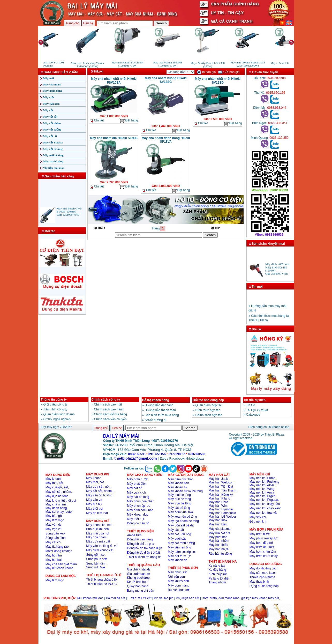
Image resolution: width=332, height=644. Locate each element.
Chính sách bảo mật (108, 404)
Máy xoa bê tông (53, 161)
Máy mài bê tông (53, 155)
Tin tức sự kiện (255, 400)
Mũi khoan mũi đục (90, 598)
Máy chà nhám (52, 84)
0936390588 (197, 454)
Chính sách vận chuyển (110, 419)
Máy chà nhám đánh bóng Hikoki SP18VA (166, 140)
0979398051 (177, 454)
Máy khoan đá (178, 560)
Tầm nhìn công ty (55, 409)
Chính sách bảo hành (109, 409)
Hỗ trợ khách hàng (156, 400)
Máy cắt (48, 110)
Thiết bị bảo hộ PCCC (101, 584)
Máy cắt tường (52, 129)
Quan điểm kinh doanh (59, 414)
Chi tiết (97, 121)
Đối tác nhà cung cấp (209, 400)
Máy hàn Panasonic (222, 513)
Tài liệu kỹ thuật (257, 410)
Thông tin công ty (54, 400)
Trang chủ (73, 23)
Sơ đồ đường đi (156, 420)
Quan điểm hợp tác (209, 405)
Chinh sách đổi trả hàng (111, 414)
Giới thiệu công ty (55, 404)
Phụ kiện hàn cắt (187, 598)
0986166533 (137, 454)
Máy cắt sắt (50, 117)
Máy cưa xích (51, 104)
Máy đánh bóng (53, 91)
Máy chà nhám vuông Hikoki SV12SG (166, 80)
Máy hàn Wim (218, 506)
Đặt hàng (129, 121)
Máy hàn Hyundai (221, 509)
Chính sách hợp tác (209, 415)
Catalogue (253, 415)
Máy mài (49, 78)
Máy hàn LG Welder (222, 517)
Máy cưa (49, 97)
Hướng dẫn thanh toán (160, 410)
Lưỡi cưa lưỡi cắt (140, 598)
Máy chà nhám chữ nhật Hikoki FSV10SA (114, 81)
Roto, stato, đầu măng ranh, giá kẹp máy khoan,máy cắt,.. (242, 598)
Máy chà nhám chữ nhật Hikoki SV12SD (218, 81)
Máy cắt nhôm (52, 123)
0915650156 (157, 454)
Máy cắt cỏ (50, 136)
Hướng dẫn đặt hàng (159, 405)
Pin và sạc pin (164, 598)
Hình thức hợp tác (208, 410)
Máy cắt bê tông (53, 149)
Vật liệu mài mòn (54, 168)
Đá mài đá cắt (116, 598)
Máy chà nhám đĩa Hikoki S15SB (114, 138)
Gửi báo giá (229, 72)
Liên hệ (88, 23)
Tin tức (251, 405)
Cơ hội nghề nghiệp (57, 419)
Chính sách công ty (106, 400)
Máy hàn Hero (218, 502)
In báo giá (206, 72)
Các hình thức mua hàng (162, 415)
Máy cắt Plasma (53, 142)
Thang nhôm (217, 582)
